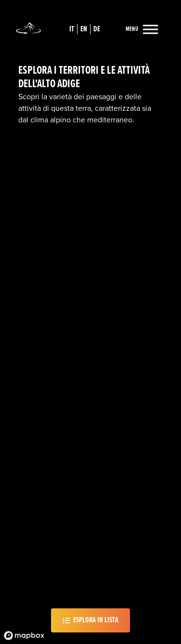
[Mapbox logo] (24, 636)
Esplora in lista (90, 620)
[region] (90, 322)
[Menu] (142, 30)
